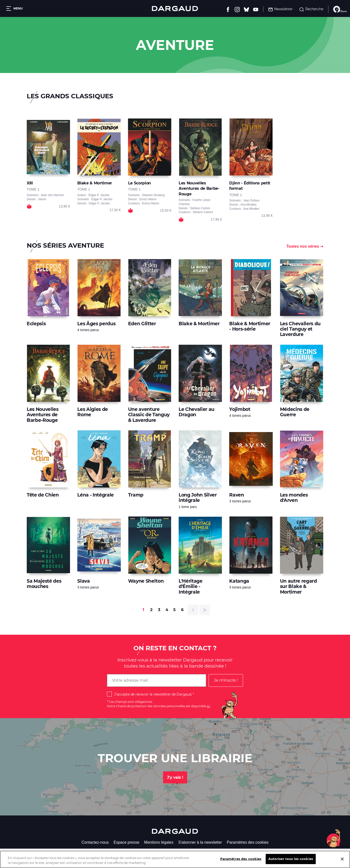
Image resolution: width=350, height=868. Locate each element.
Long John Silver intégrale (198, 498)
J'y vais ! (175, 777)
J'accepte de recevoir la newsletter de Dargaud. (153, 694)
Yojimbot (240, 409)
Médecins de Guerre (295, 412)
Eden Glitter (142, 324)
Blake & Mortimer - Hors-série (250, 326)
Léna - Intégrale (96, 495)
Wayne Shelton (146, 581)
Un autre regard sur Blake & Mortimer (298, 587)
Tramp (136, 495)
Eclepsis (36, 324)
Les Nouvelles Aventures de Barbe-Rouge (43, 415)
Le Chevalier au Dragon (197, 412)
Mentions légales (159, 842)
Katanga (239, 581)
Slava (83, 581)
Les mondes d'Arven (294, 498)
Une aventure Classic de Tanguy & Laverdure (149, 415)
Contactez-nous (95, 842)
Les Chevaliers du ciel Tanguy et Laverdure (300, 329)
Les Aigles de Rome (93, 412)
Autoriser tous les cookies (291, 862)
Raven (236, 495)
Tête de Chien (43, 495)
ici (208, 706)
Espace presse (126, 842)
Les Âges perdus (96, 324)
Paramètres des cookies (248, 842)
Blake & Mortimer (199, 324)
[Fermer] (342, 862)
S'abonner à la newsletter (200, 842)
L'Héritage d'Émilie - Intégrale (191, 587)
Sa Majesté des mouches (44, 584)
